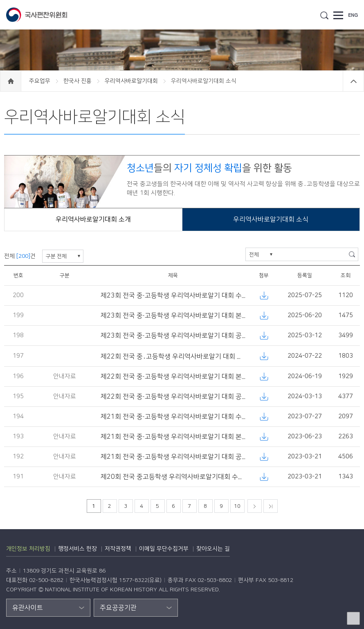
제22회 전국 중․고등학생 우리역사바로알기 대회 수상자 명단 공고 (192, 356)
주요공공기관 (118, 608)
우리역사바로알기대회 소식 (271, 219)
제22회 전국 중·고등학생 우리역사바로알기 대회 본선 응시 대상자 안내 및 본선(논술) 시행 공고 (231, 376)
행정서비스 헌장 (78, 549)
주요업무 (40, 81)
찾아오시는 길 (213, 549)
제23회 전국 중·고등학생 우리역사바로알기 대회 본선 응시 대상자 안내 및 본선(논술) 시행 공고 (231, 316)
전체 (254, 255)
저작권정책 (118, 549)
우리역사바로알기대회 (132, 81)
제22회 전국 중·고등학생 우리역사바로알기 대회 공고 (174, 397)
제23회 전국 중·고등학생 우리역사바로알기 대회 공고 (174, 336)
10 (237, 506)
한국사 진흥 (78, 81)
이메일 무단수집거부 (164, 549)
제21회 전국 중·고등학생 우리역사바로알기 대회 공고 (174, 457)
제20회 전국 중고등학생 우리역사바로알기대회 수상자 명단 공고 (189, 477)
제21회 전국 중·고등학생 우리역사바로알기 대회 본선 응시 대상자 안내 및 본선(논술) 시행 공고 (231, 437)
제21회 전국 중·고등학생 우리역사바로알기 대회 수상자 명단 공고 (191, 417)
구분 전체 (56, 256)
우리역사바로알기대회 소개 (93, 219)
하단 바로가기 (0, 0)
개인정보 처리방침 (28, 549)
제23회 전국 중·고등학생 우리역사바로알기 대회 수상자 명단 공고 (191, 295)
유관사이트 (28, 608)
